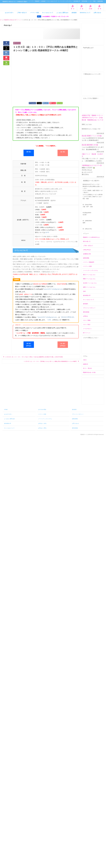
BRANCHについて (85, 13)
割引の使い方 (87, 241)
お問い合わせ (97, 13)
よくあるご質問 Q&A (62, 13)
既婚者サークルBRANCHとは (91, 237)
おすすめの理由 (42, 410)
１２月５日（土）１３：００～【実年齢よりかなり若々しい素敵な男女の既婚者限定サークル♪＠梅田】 (44, 363)
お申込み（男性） (43, 428)
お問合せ (86, 316)
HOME (6, 410)
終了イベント (17, 43)
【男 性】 (29, 152)
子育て (85, 360)
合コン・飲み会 (87, 368)
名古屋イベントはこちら (90, 283)
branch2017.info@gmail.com (53, 289)
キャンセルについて (52, 1)
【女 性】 (63, 152)
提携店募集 (100, 1)
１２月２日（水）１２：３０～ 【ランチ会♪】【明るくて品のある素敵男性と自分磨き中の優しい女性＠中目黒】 (41, 357)
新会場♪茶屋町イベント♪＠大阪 (92, 136)
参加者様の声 (77, 1)
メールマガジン (87, 329)
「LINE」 (48, 320)
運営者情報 (85, 1)
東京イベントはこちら (89, 275)
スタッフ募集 (92, 1)
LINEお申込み (87, 250)
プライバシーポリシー (89, 308)
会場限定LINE (87, 254)
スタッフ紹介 (87, 325)
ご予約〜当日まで (22, 13)
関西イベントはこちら (89, 279)
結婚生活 (86, 364)
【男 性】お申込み (29, 344)
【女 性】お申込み (63, 344)
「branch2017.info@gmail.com (46, 317)
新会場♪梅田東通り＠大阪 (90, 145)
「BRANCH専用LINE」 (66, 317)
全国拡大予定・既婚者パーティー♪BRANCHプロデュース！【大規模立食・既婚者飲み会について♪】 (93, 118)
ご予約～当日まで (88, 246)
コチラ (47, 233)
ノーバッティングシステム (65, 1)
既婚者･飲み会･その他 (89, 372)
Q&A (84, 291)
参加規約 (44, 1)
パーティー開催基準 (35, 1)
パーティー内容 (34, 13)
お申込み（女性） (43, 424)
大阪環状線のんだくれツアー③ (92, 165)
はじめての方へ (9, 13)
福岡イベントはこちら (89, 287)
